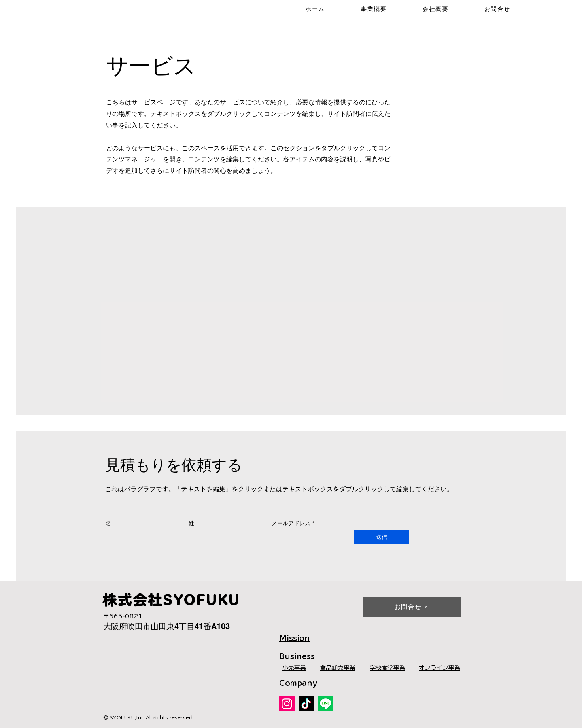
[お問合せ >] (412, 607)
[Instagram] (287, 704)
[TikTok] (306, 704)
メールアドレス (291, 523)
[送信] (381, 537)
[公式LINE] (326, 704)
